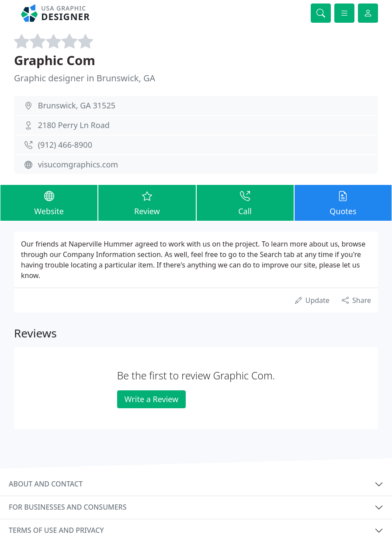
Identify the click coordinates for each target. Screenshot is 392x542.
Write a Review (151, 399)
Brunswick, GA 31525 (77, 105)
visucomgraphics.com (78, 164)
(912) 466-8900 (65, 145)
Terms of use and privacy (56, 530)
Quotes (343, 202)
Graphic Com (55, 60)
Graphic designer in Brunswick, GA (85, 78)
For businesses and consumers (68, 507)
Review (147, 202)
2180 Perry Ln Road (74, 125)
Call (245, 202)
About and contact (46, 484)
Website (49, 202)
